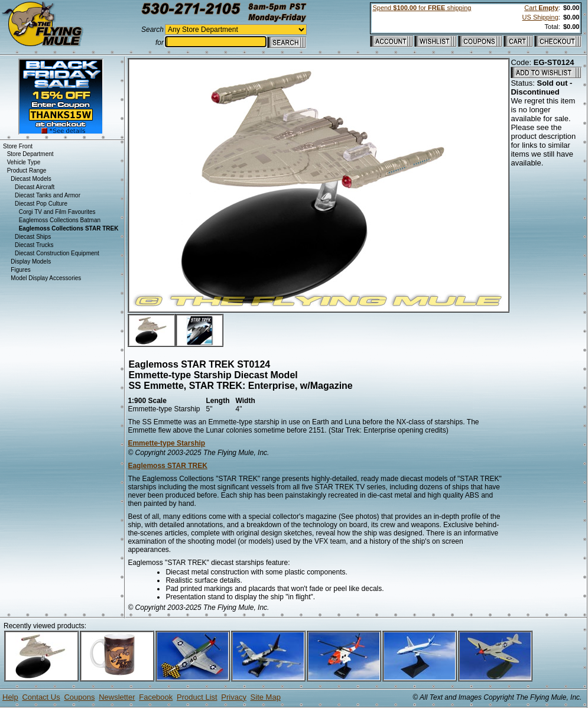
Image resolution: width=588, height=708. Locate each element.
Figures (20, 270)
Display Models (31, 262)
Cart (541, 8)
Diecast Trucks (34, 245)
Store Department (30, 154)
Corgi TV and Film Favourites (57, 212)
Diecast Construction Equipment (57, 253)
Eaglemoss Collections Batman (60, 220)
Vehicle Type (24, 162)
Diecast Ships (33, 237)
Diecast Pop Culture (41, 204)
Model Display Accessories (46, 278)
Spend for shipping (422, 8)
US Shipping (540, 17)
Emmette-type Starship (166, 443)
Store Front (18, 146)
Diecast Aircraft (35, 187)
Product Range (27, 170)
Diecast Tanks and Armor (48, 195)
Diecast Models (31, 179)
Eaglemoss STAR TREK (167, 466)
